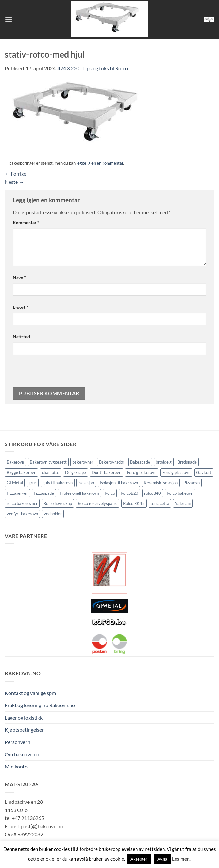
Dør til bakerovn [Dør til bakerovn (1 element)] (106, 472)
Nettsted (21, 337)
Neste (14, 182)
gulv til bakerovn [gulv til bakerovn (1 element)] (58, 483)
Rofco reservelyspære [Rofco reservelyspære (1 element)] (98, 503)
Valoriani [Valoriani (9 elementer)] (183, 503)
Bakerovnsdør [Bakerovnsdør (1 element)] (112, 462)
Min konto (16, 766)
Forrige (16, 173)
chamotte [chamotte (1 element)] (51, 472)
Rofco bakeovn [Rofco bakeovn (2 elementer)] (180, 493)
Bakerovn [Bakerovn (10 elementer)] (15, 462)
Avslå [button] (162, 859)
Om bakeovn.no (22, 754)
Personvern (17, 742)
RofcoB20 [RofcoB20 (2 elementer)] (129, 493)
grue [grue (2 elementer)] (33, 483)
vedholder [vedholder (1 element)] (53, 514)
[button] (9, 20)
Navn (19, 277)
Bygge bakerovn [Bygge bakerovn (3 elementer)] (21, 472)
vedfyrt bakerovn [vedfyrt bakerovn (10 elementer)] (22, 514)
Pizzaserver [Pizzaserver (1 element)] (17, 493)
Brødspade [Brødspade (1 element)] (187, 462)
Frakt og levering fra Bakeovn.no (40, 705)
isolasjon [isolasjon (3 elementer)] (86, 483)
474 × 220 (68, 68)
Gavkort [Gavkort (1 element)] (204, 472)
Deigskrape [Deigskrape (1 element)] (76, 472)
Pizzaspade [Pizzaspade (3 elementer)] (44, 493)
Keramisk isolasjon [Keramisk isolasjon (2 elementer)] (161, 483)
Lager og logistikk (24, 717)
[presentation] (56, 374)
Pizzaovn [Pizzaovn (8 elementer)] (192, 483)
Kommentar (26, 222)
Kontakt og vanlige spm (30, 693)
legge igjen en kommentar (100, 163)
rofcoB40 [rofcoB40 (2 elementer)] (153, 493)
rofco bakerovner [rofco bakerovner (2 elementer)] (22, 503)
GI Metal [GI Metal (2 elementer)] (15, 483)
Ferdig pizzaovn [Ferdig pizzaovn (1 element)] (176, 472)
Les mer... (182, 859)
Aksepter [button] (139, 859)
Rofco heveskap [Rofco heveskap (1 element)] (58, 503)
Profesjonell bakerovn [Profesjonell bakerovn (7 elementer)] (79, 493)
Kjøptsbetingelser (24, 730)
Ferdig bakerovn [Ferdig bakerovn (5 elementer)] (142, 472)
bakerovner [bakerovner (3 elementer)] (83, 462)
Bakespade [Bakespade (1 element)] (140, 462)
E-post (20, 307)
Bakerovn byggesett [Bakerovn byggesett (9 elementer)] (48, 462)
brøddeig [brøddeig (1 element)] (164, 462)
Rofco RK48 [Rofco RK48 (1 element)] (134, 503)
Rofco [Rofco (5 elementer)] (110, 493)
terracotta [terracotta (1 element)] (160, 503)
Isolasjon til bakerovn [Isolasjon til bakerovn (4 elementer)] (119, 483)
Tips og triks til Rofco (105, 68)
